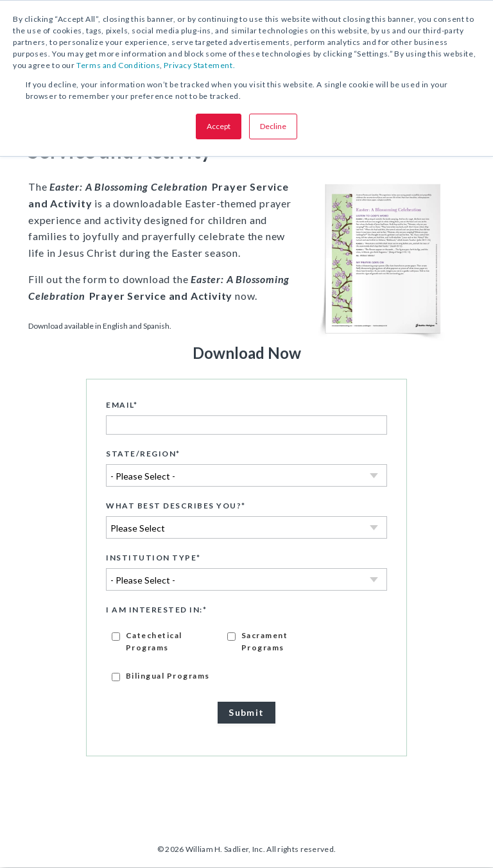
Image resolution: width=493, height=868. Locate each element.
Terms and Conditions (118, 65)
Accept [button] (219, 126)
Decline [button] (273, 126)
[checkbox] (246, 656)
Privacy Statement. (199, 65)
